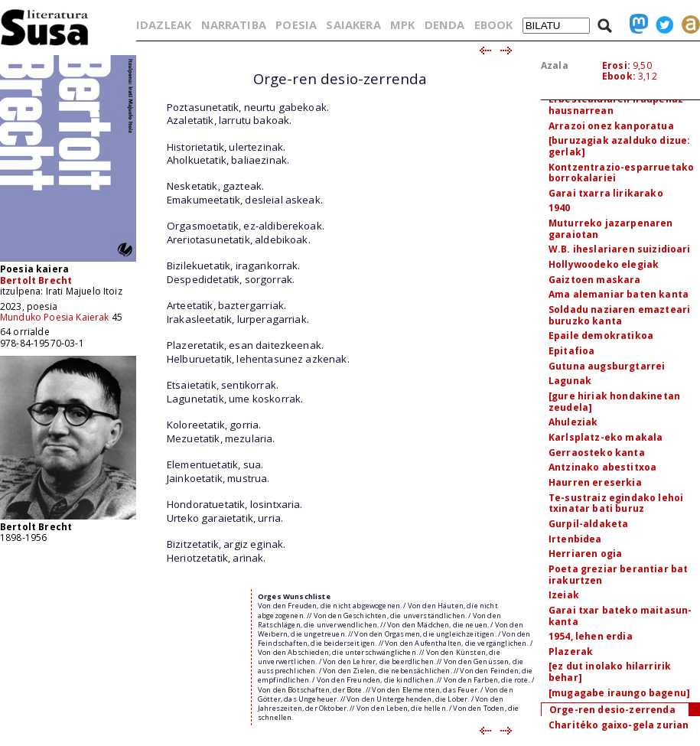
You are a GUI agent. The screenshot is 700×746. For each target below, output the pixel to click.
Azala (555, 65)
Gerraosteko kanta (597, 453)
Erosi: (616, 65)
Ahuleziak (573, 422)
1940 (560, 208)
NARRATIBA (234, 24)
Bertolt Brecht (36, 280)
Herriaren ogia (585, 554)
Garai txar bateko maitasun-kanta (620, 616)
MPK (402, 24)
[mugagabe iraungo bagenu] (619, 693)
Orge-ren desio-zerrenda (612, 710)
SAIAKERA (353, 24)
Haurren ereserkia (595, 482)
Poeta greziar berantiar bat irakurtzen (618, 575)
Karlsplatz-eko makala (606, 437)
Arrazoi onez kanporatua (611, 126)
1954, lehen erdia (591, 636)
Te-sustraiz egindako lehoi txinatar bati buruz (616, 503)
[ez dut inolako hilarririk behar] (610, 672)
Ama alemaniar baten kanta (619, 294)
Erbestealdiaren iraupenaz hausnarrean (616, 105)
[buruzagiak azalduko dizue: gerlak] (619, 146)
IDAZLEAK (164, 24)
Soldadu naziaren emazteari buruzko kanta (619, 315)
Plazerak (571, 652)
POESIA (296, 24)
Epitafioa (571, 351)
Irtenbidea (575, 539)
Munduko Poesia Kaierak (55, 317)
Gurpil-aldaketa (588, 524)
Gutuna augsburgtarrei (607, 366)
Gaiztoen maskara (595, 280)
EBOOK (494, 24)
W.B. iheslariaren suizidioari (620, 249)
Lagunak (570, 381)
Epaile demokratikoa (601, 336)
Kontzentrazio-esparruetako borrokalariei (621, 173)
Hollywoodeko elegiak (604, 264)
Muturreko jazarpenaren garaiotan (611, 229)
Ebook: (619, 76)
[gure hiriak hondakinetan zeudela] (614, 402)
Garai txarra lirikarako (606, 193)
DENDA (445, 24)
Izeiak (564, 595)
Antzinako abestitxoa (602, 467)
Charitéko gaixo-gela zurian (619, 725)
